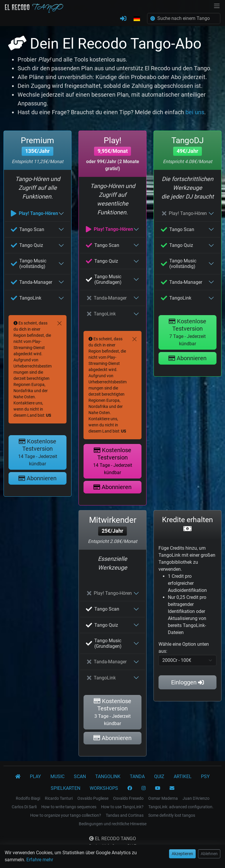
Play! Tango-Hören (34, 213)
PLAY (35, 776)
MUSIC (57, 776)
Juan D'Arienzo (196, 798)
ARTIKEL (183, 776)
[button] (137, 19)
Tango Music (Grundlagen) (104, 279)
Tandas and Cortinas (125, 815)
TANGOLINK (108, 776)
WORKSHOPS (104, 788)
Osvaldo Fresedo (128, 798)
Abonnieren (37, 478)
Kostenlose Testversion (38, 452)
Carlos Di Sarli (24, 807)
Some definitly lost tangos (172, 815)
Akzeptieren (182, 854)
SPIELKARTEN (65, 788)
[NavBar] (217, 5)
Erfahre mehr (40, 860)
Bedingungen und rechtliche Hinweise (113, 824)
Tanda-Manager (31, 282)
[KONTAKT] (172, 788)
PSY (205, 776)
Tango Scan (28, 229)
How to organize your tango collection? (66, 815)
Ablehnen (209, 854)
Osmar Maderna (163, 798)
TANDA (137, 776)
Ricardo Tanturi (59, 798)
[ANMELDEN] (123, 19)
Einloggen (187, 682)
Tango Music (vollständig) (29, 264)
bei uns (195, 112)
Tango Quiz (27, 245)
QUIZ (159, 776)
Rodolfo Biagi (28, 798)
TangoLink (26, 298)
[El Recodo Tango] (18, 777)
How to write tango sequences (69, 807)
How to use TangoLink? (122, 807)
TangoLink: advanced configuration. (181, 807)
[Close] (59, 323)
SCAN (80, 776)
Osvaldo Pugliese (93, 798)
